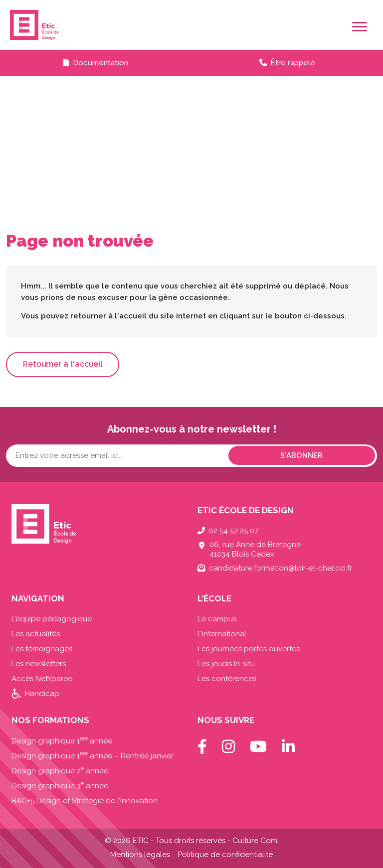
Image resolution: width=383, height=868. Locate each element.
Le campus (217, 619)
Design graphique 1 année (62, 741)
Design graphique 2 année (60, 771)
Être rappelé (293, 63)
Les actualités (36, 634)
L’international (222, 634)
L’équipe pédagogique (52, 619)
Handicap (42, 694)
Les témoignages (42, 649)
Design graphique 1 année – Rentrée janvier (93, 756)
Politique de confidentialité (225, 855)
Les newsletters (39, 664)
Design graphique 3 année (60, 786)
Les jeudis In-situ (226, 664)
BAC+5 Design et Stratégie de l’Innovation (85, 801)
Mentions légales (140, 855)
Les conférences (227, 679)
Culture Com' (256, 841)
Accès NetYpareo (42, 679)
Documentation (100, 63)
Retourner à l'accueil (63, 364)
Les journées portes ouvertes (249, 649)
